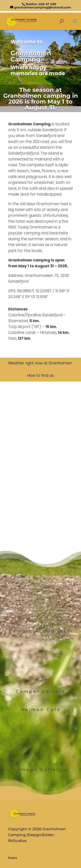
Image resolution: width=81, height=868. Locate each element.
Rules (13, 858)
